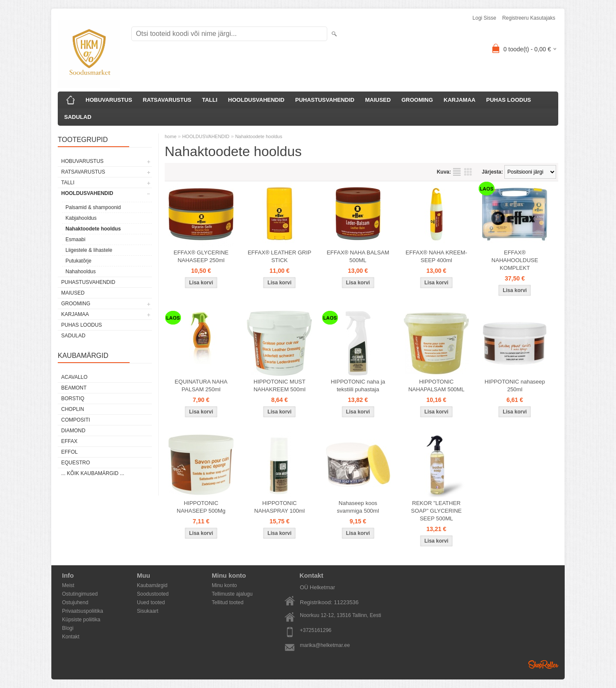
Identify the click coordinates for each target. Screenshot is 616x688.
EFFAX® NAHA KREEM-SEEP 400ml (436, 256)
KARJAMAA (459, 100)
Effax (69, 441)
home (171, 136)
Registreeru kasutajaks (529, 18)
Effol (70, 452)
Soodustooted (153, 594)
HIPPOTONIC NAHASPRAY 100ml (279, 507)
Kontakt (71, 637)
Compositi (76, 420)
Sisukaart (148, 611)
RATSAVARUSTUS (167, 100)
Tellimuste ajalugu (232, 594)
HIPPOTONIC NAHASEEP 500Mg (201, 507)
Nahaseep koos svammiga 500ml (358, 507)
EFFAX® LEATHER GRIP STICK (280, 256)
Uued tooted (151, 602)
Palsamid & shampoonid (93, 207)
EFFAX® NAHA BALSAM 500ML (358, 256)
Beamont (74, 388)
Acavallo (74, 377)
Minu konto (224, 585)
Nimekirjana (457, 172)
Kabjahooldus (81, 218)
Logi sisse (484, 18)
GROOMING (417, 100)
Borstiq (73, 399)
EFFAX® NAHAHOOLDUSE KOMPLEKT (515, 260)
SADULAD (78, 117)
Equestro (76, 463)
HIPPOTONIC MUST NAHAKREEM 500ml (280, 385)
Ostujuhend (75, 602)
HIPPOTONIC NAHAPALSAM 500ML (436, 385)
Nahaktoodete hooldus (93, 229)
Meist (68, 585)
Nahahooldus (81, 272)
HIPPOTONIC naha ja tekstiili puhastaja (358, 385)
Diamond (73, 431)
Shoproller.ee (543, 664)
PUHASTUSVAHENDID (325, 100)
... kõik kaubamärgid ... (93, 473)
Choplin (73, 409)
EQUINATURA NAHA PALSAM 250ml (201, 385)
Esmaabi (76, 239)
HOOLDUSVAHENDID (256, 100)
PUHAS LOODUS (508, 100)
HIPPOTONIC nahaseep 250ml (515, 385)
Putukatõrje (78, 261)
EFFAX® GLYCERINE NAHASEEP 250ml (201, 256)
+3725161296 (316, 630)
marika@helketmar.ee (325, 645)
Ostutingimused (80, 594)
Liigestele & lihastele (89, 250)
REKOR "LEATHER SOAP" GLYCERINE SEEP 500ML (437, 511)
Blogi (68, 628)
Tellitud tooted (228, 602)
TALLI (210, 100)
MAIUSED (378, 100)
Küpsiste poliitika (81, 620)
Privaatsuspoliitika (83, 611)
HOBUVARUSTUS (109, 100)
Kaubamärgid (152, 585)
